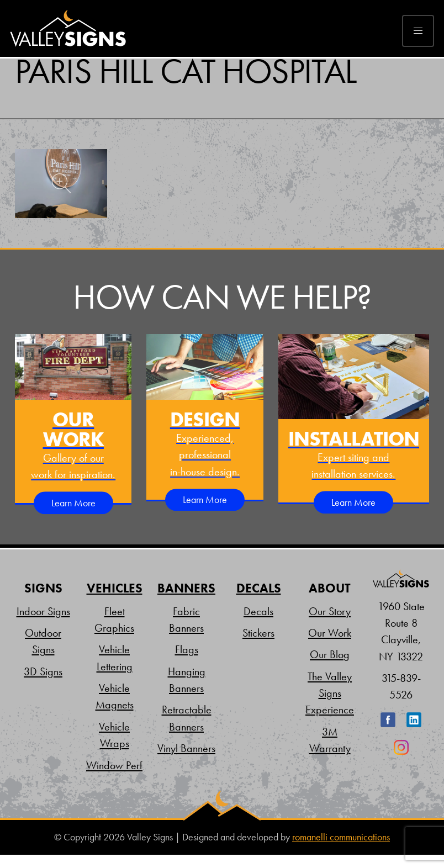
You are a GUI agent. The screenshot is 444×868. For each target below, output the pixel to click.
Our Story (330, 611)
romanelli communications (341, 837)
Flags (187, 649)
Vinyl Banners (186, 748)
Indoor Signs (43, 611)
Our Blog (330, 654)
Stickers (258, 633)
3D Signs (43, 671)
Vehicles (115, 588)
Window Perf (114, 765)
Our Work (330, 633)
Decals (259, 588)
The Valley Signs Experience (330, 693)
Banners (186, 588)
